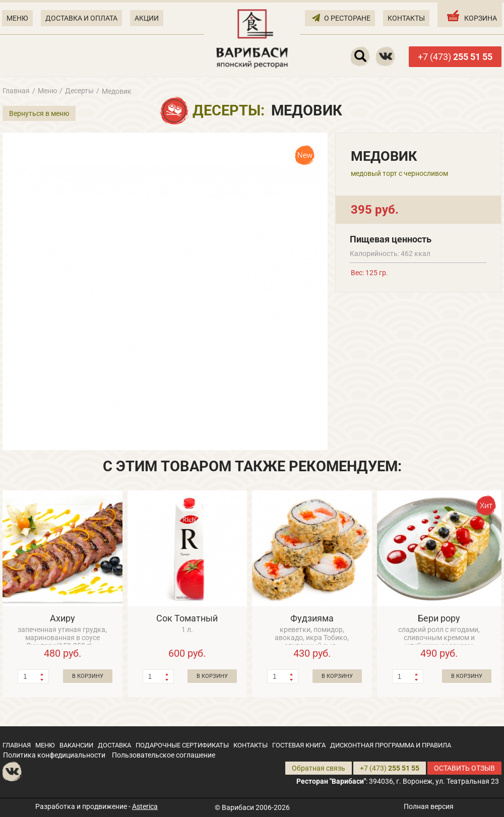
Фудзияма (312, 618)
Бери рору (439, 618)
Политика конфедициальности (54, 755)
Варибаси (238, 807)
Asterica (145, 806)
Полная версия (429, 806)
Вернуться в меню (39, 113)
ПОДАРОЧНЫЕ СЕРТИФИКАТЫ (182, 745)
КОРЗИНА (471, 16)
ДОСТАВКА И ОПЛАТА (81, 18)
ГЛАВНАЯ (17, 745)
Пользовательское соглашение (164, 755)
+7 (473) (455, 57)
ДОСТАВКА (114, 745)
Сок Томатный (187, 618)
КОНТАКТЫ (406, 18)
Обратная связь (319, 768)
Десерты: (229, 110)
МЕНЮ (17, 18)
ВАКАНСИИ (76, 745)
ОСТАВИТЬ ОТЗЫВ (464, 768)
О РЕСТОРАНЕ (341, 17)
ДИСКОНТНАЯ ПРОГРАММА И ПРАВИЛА (391, 745)
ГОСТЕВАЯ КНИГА (299, 745)
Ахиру (62, 618)
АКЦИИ (147, 18)
